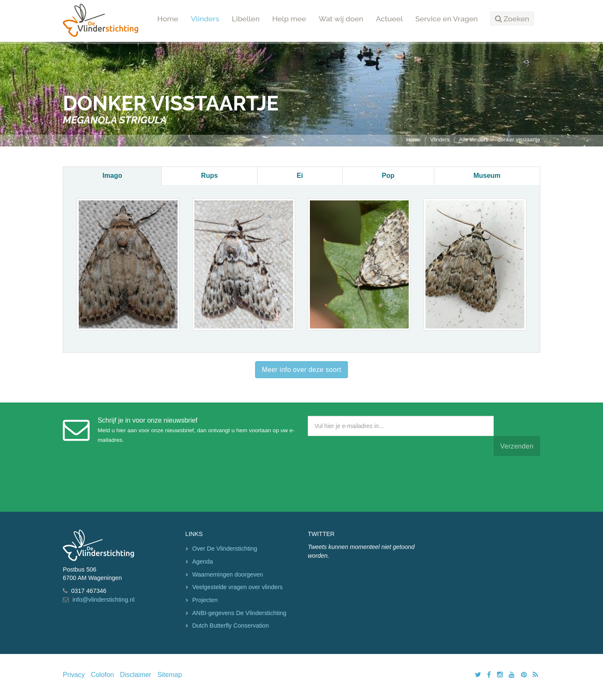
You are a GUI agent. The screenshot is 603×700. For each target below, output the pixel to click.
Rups (209, 176)
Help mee (289, 19)
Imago (112, 176)
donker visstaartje (519, 140)
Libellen (246, 19)
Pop (388, 176)
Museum (487, 176)
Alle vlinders (474, 140)
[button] (512, 19)
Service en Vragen (447, 19)
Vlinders (205, 19)
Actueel (389, 19)
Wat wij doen (341, 19)
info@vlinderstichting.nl (103, 600)
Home (168, 19)
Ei (300, 176)
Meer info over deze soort (301, 370)
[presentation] (371, 482)
